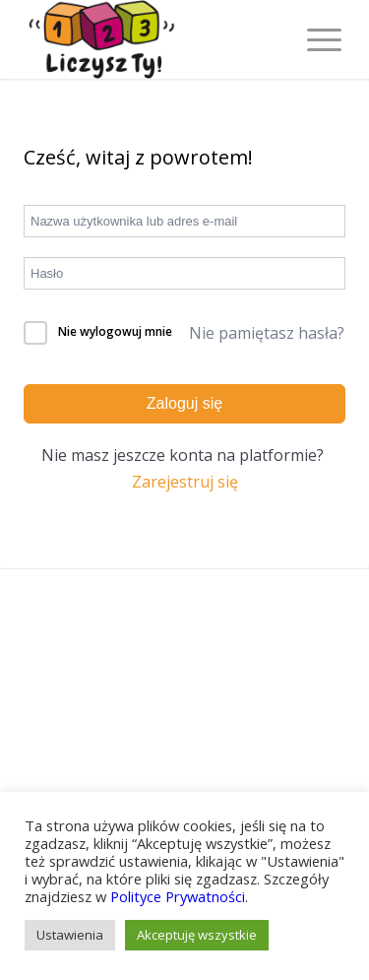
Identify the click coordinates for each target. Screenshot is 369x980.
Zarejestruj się (185, 482)
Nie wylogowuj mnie (115, 331)
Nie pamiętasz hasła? (267, 333)
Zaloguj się (184, 403)
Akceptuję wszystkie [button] (197, 935)
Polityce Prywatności (178, 896)
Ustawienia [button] (70, 935)
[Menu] (314, 39)
